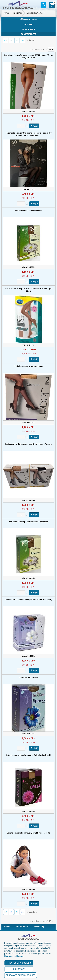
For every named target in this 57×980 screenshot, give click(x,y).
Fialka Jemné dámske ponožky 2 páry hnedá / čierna (28, 444)
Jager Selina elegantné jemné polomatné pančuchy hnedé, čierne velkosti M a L (28, 134)
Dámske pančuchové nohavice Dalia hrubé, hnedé (29, 755)
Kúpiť (34, 126)
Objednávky (39, 926)
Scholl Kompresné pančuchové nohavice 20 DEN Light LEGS (28, 290)
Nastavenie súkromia (14, 956)
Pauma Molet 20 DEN (29, 677)
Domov (7, 926)
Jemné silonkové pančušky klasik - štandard (28, 522)
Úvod (7, 13)
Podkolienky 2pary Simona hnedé (29, 366)
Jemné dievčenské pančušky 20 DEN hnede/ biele (28, 833)
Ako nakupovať (22, 926)
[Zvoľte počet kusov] (21, 126)
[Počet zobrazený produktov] (51, 49)
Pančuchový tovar (35, 13)
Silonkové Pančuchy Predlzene (28, 211)
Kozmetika (18, 13)
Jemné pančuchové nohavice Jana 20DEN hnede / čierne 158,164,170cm (29, 56)
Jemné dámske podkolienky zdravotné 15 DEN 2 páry (28, 600)
